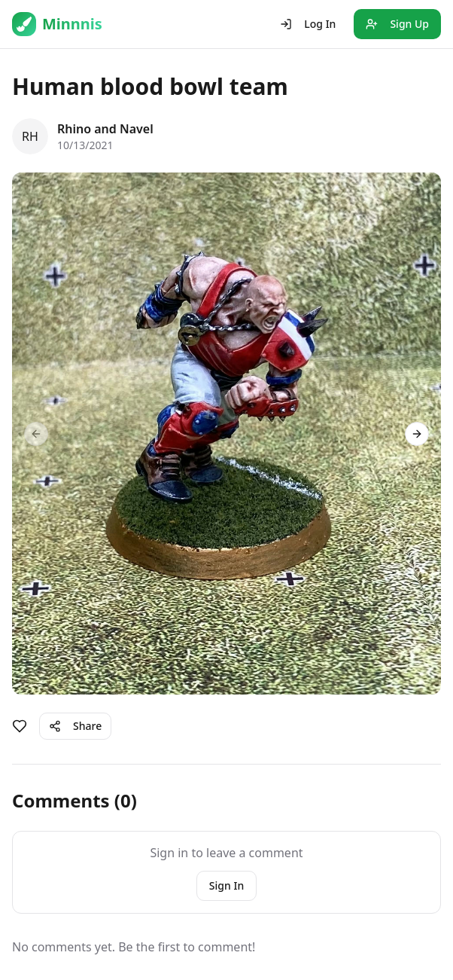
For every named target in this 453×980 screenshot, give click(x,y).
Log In (308, 24)
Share (75, 726)
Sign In (226, 885)
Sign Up (397, 24)
